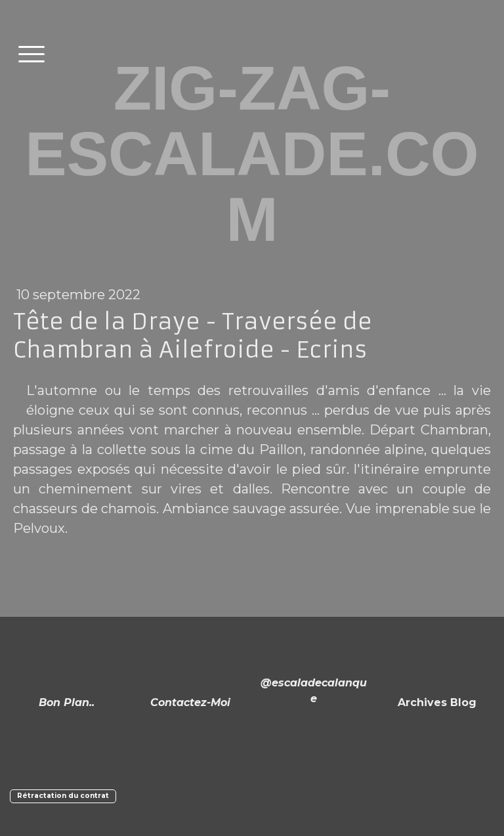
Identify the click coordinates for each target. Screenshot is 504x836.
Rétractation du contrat (63, 796)
